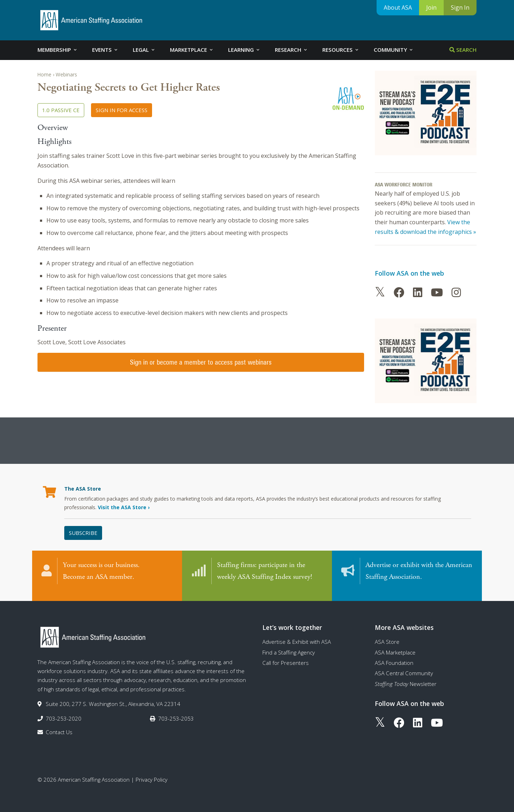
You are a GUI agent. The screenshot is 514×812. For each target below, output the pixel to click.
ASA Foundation (394, 656)
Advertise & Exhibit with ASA (297, 635)
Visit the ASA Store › (124, 507)
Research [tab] (291, 50)
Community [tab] (394, 50)
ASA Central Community (404, 667)
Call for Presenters (286, 656)
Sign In (460, 7)
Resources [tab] (341, 50)
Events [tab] (105, 50)
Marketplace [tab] (192, 50)
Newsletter (406, 677)
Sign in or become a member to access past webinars (201, 362)
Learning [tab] (244, 50)
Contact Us (59, 725)
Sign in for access (122, 110)
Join (431, 7)
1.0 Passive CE (61, 110)
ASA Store (387, 635)
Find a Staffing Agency (289, 646)
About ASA (398, 7)
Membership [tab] (58, 50)
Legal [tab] (144, 50)
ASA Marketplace (395, 646)
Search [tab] (463, 50)
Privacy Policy (152, 773)
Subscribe (83, 533)
